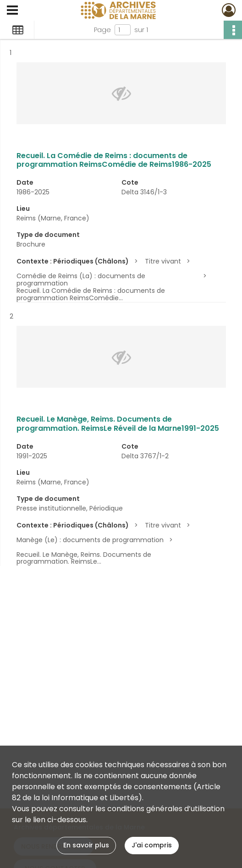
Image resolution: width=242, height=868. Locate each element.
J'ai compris (152, 845)
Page (102, 30)
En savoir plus (86, 845)
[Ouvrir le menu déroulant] (12, 11)
